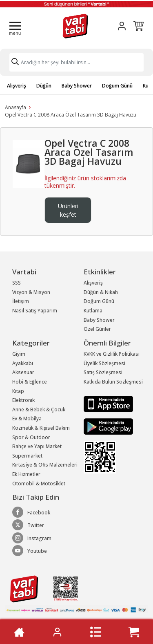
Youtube (30, 551)
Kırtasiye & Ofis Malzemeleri (45, 465)
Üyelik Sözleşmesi (104, 363)
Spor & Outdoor (31, 437)
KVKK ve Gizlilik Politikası (112, 354)
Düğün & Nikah (101, 292)
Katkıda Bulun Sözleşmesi (113, 382)
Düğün (44, 86)
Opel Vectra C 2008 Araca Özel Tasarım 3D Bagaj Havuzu (71, 115)
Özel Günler (97, 329)
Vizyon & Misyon (31, 292)
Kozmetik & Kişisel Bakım (41, 428)
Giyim (19, 354)
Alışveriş (17, 86)
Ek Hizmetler (26, 474)
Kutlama (93, 311)
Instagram (32, 538)
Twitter (28, 525)
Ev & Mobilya (27, 418)
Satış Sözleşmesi (103, 372)
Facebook (31, 512)
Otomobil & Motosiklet (39, 484)
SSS (17, 283)
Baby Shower (77, 86)
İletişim (21, 301)
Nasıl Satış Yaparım (35, 311)
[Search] (76, 62)
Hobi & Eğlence (30, 382)
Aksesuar (23, 372)
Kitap (18, 391)
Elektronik (23, 400)
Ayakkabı (23, 363)
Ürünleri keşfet (68, 210)
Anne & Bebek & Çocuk (39, 410)
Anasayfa (16, 107)
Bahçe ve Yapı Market (37, 446)
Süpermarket (27, 456)
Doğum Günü (117, 86)
